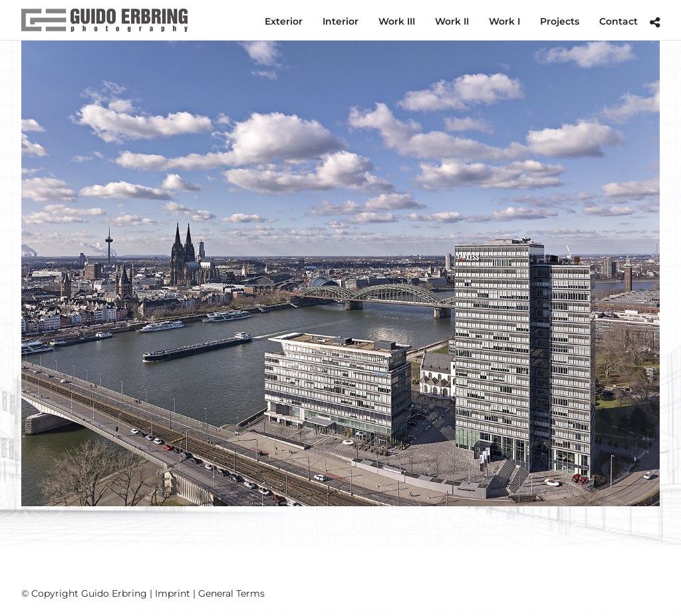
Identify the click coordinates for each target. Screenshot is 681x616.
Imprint (173, 593)
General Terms (231, 593)
